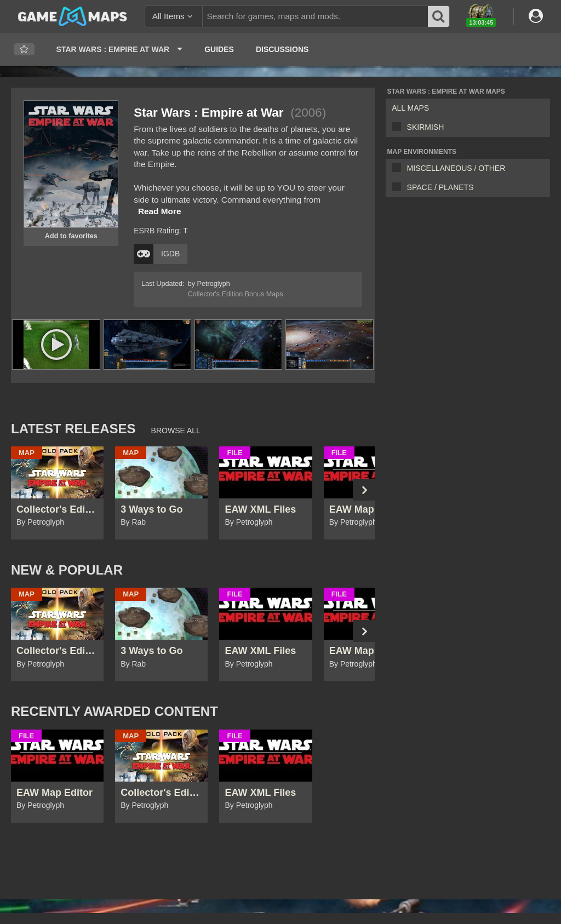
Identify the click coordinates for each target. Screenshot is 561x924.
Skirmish (426, 127)
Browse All (176, 431)
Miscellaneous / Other (456, 168)
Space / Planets (440, 187)
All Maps (410, 108)
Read (160, 211)
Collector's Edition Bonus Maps (236, 294)
